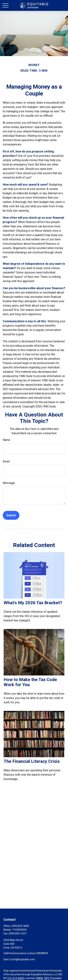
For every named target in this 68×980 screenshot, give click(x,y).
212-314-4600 (15, 978)
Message (9, 483)
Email (6, 461)
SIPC (47, 978)
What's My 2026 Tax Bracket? (33, 603)
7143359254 (19, 930)
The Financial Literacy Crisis (32, 761)
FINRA (40, 978)
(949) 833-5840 (20, 926)
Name (6, 440)
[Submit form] (11, 515)
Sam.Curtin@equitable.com (19, 959)
